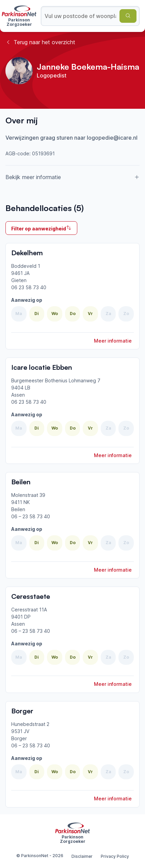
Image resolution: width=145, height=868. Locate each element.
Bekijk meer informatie (72, 177)
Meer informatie (113, 341)
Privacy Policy (115, 856)
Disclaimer (82, 856)
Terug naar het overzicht (40, 42)
